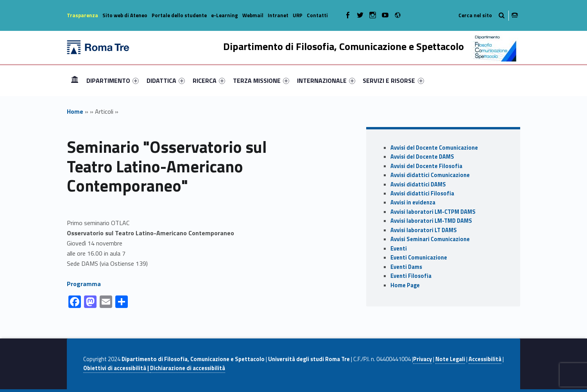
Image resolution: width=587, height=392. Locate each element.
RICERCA (209, 81)
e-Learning (225, 15)
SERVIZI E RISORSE (393, 81)
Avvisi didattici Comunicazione (430, 175)
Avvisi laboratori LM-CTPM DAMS (433, 212)
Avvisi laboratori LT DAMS (424, 230)
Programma (84, 284)
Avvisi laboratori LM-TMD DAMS (431, 221)
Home (75, 80)
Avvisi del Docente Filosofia (426, 166)
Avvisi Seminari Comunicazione (430, 239)
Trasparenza (82, 15)
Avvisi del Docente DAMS (422, 157)
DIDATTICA (166, 81)
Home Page (405, 285)
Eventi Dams (406, 267)
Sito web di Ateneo (125, 15)
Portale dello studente (179, 15)
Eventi (399, 249)
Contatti (317, 15)
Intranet (278, 15)
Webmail (253, 15)
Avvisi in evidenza (413, 202)
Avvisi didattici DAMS (418, 184)
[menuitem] (75, 81)
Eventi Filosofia (411, 276)
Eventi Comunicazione (419, 258)
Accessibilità (485, 359)
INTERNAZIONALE (326, 81)
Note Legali (450, 359)
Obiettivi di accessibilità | (117, 368)
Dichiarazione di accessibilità (188, 368)
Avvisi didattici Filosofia (422, 193)
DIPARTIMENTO (113, 81)
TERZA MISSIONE (261, 81)
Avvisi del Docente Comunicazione (434, 148)
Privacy (422, 359)
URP (298, 15)
